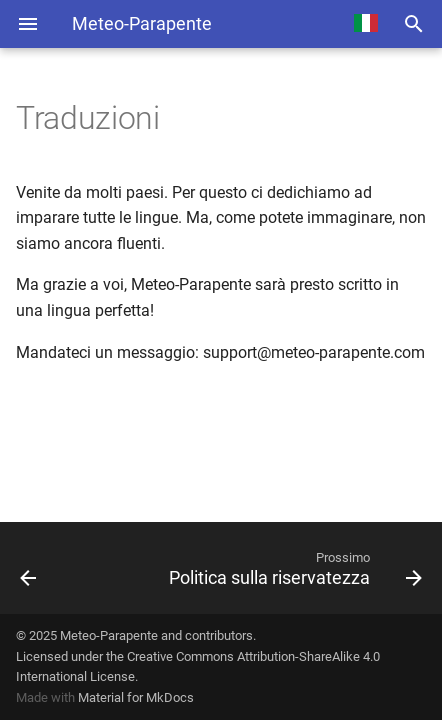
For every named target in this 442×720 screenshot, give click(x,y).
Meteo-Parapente (109, 635)
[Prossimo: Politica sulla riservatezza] (276, 568)
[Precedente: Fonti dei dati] (58, 568)
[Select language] (366, 24)
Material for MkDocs (136, 697)
